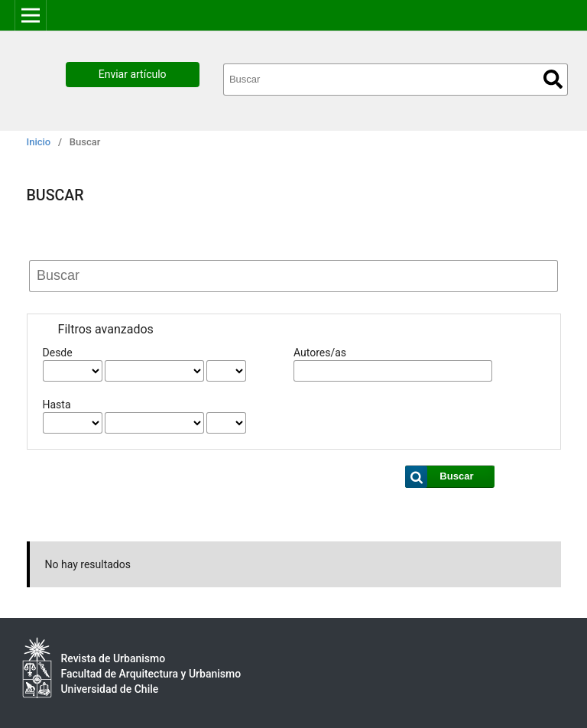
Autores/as (320, 353)
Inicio (39, 142)
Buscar (553, 79)
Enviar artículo (133, 74)
